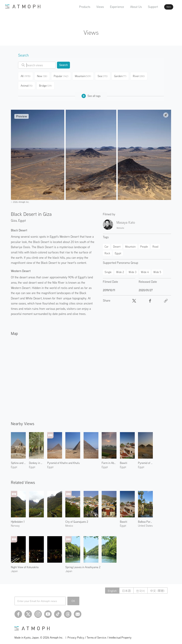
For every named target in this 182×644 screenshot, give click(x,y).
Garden (122, 76)
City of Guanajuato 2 (77, 519)
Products (75, 7)
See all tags (91, 93)
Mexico (69, 523)
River (141, 76)
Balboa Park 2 (145, 519)
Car (107, 244)
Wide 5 (157, 269)
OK (73, 598)
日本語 (124, 588)
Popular (63, 76)
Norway (15, 523)
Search (64, 65)
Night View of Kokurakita (25, 564)
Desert (117, 244)
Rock (107, 250)
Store (163, 7)
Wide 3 (132, 269)
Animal (27, 84)
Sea (104, 76)
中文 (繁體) (157, 588)
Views (90, 7)
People (144, 244)
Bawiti (124, 460)
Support (143, 7)
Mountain (84, 76)
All (26, 76)
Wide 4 (145, 269)
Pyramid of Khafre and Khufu (63, 460)
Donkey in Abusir (36, 460)
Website (120, 225)
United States (145, 523)
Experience (107, 7)
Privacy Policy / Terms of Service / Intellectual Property (100, 635)
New (43, 76)
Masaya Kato (126, 220)
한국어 (139, 588)
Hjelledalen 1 (18, 519)
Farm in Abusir (109, 460)
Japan (14, 568)
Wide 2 (120, 269)
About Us (126, 7)
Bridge (46, 84)
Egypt (22, 218)
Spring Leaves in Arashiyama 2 (83, 564)
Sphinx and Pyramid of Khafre (18, 460)
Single (108, 269)
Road (155, 244)
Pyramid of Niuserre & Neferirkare (145, 460)
